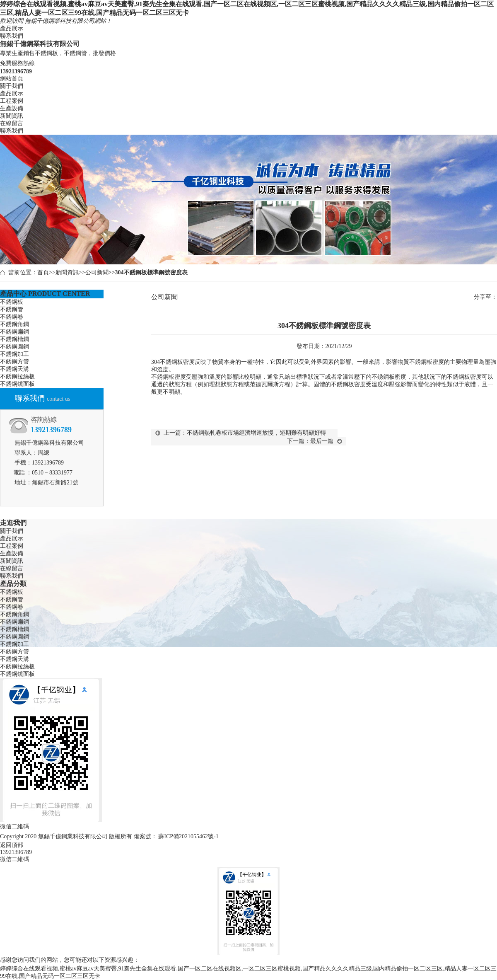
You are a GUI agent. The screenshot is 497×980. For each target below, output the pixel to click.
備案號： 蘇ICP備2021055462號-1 (176, 836)
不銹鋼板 (12, 302)
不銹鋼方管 (14, 362)
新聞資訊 (12, 116)
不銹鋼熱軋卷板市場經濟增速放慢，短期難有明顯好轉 (256, 433)
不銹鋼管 (12, 309)
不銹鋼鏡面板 (17, 384)
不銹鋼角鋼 (14, 324)
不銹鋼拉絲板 (17, 376)
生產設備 (12, 108)
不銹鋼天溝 (14, 369)
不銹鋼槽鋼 (14, 339)
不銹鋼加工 (14, 354)
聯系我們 (12, 36)
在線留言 (12, 123)
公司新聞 (97, 272)
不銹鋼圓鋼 (14, 347)
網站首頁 (12, 79)
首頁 (43, 272)
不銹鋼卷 (12, 317)
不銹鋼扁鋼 (14, 332)
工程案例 (12, 101)
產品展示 (12, 28)
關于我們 (12, 86)
